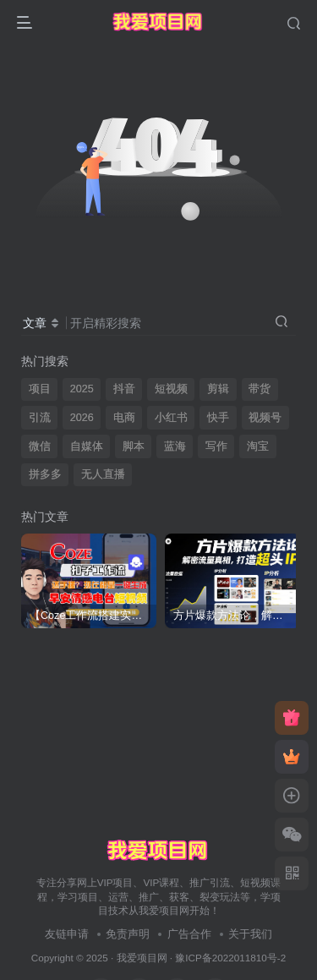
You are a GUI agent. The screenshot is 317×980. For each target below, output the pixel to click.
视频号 (265, 418)
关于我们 (250, 934)
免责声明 (128, 934)
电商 (124, 418)
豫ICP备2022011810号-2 (230, 958)
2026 (82, 418)
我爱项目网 (142, 958)
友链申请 (67, 934)
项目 (40, 389)
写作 (216, 446)
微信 (40, 446)
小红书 (171, 418)
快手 (218, 418)
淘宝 (258, 446)
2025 (82, 389)
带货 (260, 389)
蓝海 (175, 446)
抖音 (124, 389)
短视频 (171, 389)
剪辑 (218, 389)
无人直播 (103, 474)
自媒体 (87, 446)
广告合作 (189, 934)
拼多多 (45, 474)
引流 (40, 418)
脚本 (134, 446)
